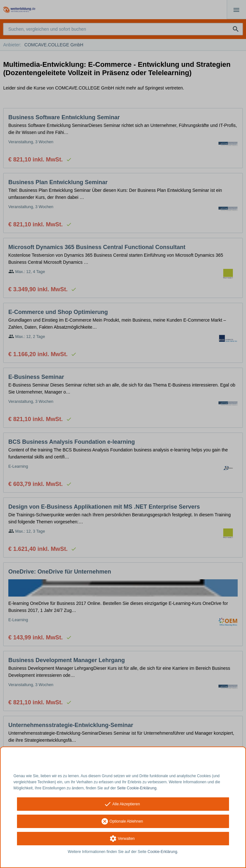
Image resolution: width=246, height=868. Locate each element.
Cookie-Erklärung (163, 852)
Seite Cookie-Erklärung (137, 788)
